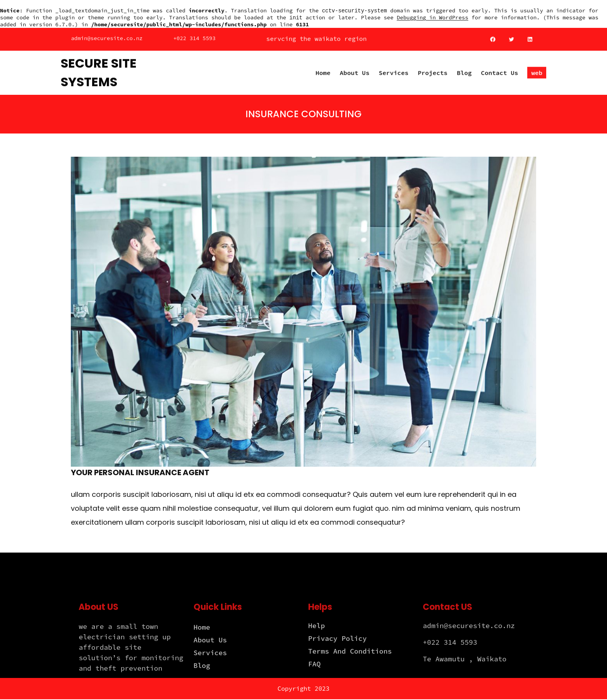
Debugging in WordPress (433, 18)
